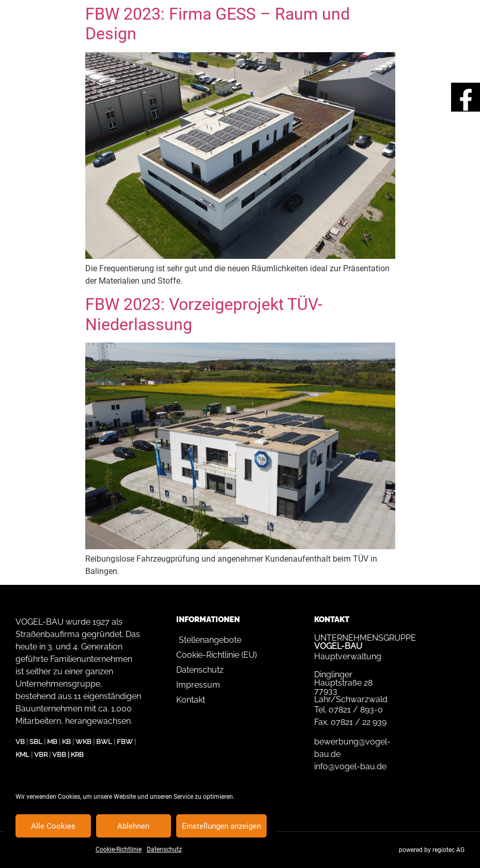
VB (20, 742)
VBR (41, 755)
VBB (59, 755)
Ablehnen (133, 826)
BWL (104, 742)
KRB (77, 755)
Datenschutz (164, 849)
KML (22, 755)
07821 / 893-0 (356, 710)
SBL (36, 742)
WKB (83, 742)
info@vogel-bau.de (350, 766)
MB (52, 742)
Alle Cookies (53, 826)
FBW (125, 742)
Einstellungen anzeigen (221, 826)
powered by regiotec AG (432, 850)
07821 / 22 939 (359, 722)
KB (66, 742)
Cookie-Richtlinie (119, 849)
